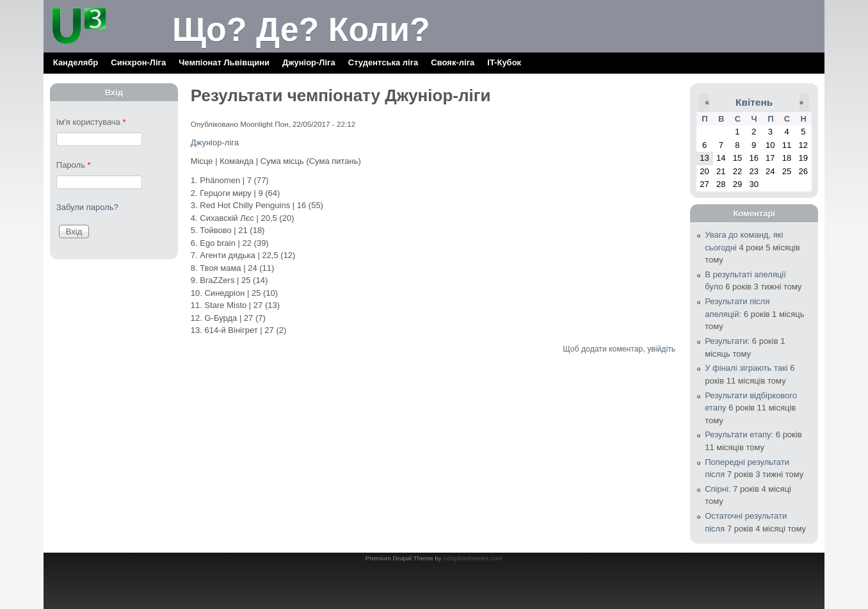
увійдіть (661, 349)
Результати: (727, 341)
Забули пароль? (87, 207)
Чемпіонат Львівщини (224, 62)
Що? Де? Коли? (301, 29)
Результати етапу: (739, 434)
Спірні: (718, 489)
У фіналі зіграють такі (746, 368)
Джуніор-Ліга (309, 62)
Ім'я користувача (91, 122)
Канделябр (76, 62)
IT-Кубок (504, 62)
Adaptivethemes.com (473, 558)
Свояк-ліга (453, 62)
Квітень (754, 102)
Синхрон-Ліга (138, 62)
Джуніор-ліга (215, 142)
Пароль (74, 165)
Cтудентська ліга (383, 62)
